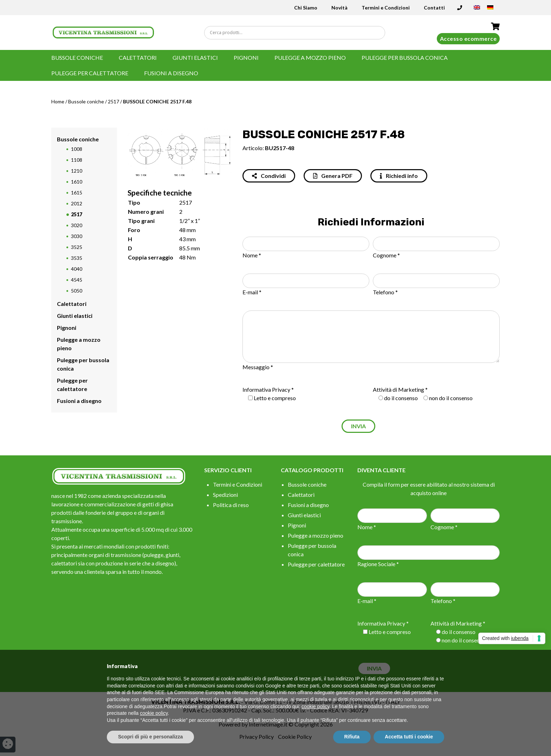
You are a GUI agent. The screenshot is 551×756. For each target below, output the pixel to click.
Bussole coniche (77, 57)
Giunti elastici (195, 57)
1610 (77, 182)
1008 (77, 149)
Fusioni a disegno (171, 73)
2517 (114, 101)
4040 (77, 269)
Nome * (252, 255)
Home (58, 101)
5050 (77, 291)
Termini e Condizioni (386, 8)
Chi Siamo (306, 8)
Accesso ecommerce (468, 39)
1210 (77, 171)
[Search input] (296, 33)
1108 (77, 160)
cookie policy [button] (315, 706)
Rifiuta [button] (352, 737)
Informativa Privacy (266, 389)
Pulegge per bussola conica (405, 57)
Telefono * (385, 292)
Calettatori (138, 57)
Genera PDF (333, 176)
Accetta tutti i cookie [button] (409, 737)
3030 (77, 236)
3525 (77, 247)
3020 (77, 225)
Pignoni (246, 57)
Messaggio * (258, 367)
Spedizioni (225, 495)
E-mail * (252, 292)
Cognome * (386, 255)
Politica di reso (231, 505)
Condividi (269, 176)
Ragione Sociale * (378, 564)
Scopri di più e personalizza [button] (150, 737)
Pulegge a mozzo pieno (310, 57)
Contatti (434, 8)
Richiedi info (399, 176)
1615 (77, 193)
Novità (339, 8)
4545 (77, 280)
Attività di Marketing (398, 389)
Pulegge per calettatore (90, 73)
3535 (77, 258)
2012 (77, 203)
